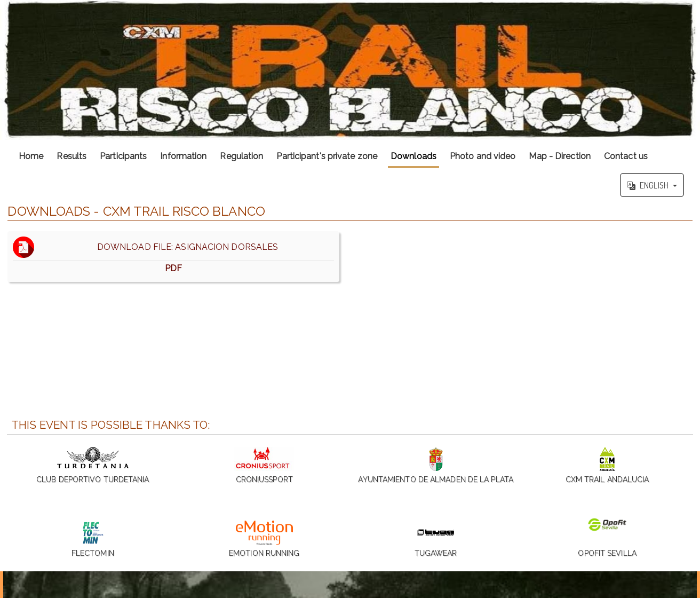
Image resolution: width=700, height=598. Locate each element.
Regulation (241, 156)
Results (71, 156)
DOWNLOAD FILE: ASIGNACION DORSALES (173, 257)
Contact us (626, 156)
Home (31, 156)
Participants (123, 156)
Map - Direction (560, 156)
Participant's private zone (327, 156)
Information (183, 156)
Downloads (413, 156)
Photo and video (483, 156)
